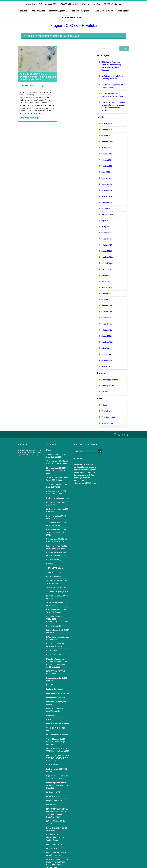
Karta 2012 (46, 662)
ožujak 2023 (110, 227)
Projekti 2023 (47, 772)
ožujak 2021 (109, 312)
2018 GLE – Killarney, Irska (52, 570)
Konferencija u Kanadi (51, 667)
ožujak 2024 (110, 178)
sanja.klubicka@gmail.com (116, 441)
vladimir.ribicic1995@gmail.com (119, 457)
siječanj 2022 (110, 282)
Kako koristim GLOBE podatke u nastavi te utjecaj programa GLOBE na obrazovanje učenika (119, 96)
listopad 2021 (110, 294)
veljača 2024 (110, 184)
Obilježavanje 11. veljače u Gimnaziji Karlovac (115, 68)
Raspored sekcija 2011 (51, 803)
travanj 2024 (110, 172)
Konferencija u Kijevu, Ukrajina (54, 671)
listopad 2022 (110, 257)
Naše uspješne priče (58, 11)
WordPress (39, 865)
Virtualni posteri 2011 (50, 854)
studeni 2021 (110, 288)
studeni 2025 (110, 124)
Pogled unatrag (48, 734)
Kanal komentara (111, 405)
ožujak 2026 (110, 112)
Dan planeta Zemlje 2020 (52, 606)
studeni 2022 (110, 251)
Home (45, 438)
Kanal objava (109, 399)
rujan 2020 (109, 336)
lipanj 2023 (109, 215)
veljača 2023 (110, 233)
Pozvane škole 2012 (50, 763)
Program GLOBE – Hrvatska (73, 19)
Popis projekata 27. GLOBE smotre (55, 739)
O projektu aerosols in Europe (54, 699)
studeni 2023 (110, 197)
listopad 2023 (110, 203)
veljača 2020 (110, 354)
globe (36, 79)
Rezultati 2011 (48, 807)
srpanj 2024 (109, 160)
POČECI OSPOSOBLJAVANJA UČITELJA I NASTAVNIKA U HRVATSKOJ (54, 728)
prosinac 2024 (110, 154)
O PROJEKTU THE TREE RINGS (54, 703)
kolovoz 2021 (110, 300)
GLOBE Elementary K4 (81, 11)
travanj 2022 (110, 269)
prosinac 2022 (110, 245)
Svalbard (45, 828)
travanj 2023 (110, 221)
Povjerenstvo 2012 (50, 759)
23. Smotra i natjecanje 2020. (53, 575)
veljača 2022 (110, 276)
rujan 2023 (109, 209)
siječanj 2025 (110, 148)
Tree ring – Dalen (49, 839)
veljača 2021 (110, 318)
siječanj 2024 (110, 191)
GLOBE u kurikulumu (50, 635)
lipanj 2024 (109, 166)
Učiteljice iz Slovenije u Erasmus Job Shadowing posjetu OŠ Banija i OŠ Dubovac (118, 58)
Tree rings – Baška (49, 843)
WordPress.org (110, 411)
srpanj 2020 (109, 342)
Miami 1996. (47, 690)
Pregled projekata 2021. (51, 768)
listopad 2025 (110, 130)
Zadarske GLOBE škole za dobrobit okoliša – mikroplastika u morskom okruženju (30, 70)
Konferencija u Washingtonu (53, 675)
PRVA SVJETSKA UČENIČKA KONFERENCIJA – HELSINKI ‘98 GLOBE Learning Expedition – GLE (55, 779)
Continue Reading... (22, 111)
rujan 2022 (109, 263)
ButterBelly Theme (18, 865)
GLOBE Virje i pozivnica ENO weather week (116, 77)
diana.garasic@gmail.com (116, 446)
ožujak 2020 (110, 348)
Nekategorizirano (111, 374)
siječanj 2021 (110, 324)
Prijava (107, 393)
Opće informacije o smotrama (54, 707)
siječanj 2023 (110, 239)
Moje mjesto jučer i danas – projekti (112, 11)
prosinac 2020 (110, 330)
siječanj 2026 (110, 118)
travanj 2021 (109, 306)
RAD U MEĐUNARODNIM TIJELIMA (56, 785)
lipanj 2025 (109, 136)
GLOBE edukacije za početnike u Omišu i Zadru (118, 86)
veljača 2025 (110, 142)
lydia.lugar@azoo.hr (114, 452)
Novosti (120, 4)
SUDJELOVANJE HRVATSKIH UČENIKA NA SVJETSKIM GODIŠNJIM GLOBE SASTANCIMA (55, 821)
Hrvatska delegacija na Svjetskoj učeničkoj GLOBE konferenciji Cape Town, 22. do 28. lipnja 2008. (56, 642)
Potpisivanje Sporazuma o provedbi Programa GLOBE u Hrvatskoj (53, 752)
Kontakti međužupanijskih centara (55, 679)
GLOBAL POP (47, 631)
